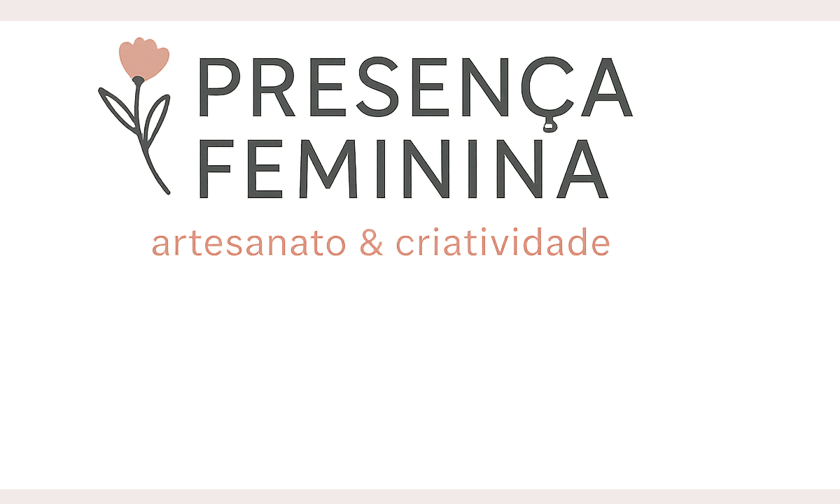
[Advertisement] (420, 377)
